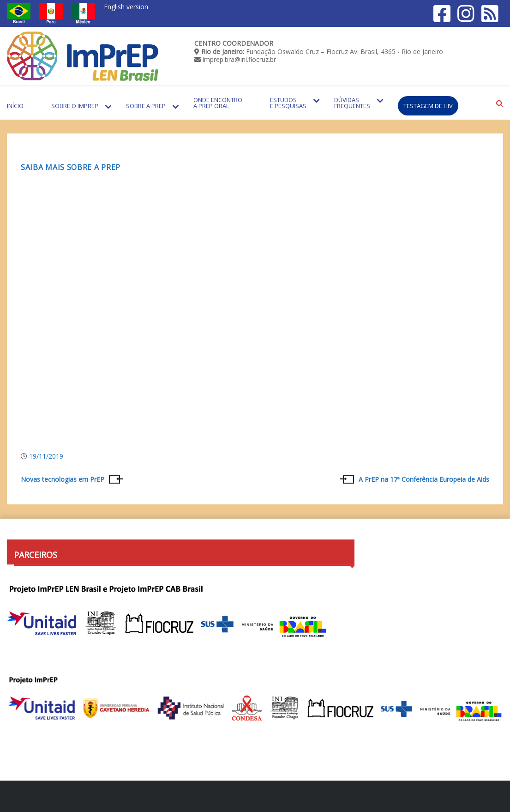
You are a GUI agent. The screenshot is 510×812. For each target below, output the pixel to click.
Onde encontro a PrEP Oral (218, 103)
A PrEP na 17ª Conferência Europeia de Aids (424, 479)
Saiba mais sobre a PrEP (71, 167)
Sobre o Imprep (75, 106)
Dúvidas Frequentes (352, 103)
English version (126, 7)
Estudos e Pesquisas (288, 103)
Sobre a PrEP (146, 106)
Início (15, 106)
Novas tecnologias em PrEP (63, 479)
